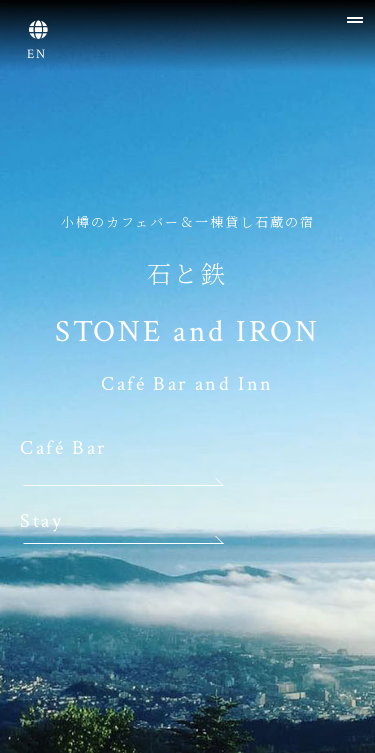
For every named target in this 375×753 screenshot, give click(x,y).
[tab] (244, 12)
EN (38, 54)
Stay (41, 521)
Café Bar (63, 448)
